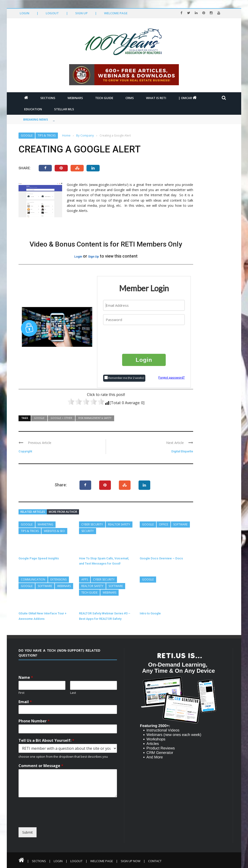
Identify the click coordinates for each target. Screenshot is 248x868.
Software (180, 524)
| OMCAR (188, 98)
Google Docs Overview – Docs (161, 558)
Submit (28, 832)
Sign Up (81, 13)
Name (26, 678)
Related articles (33, 512)
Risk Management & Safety (95, 418)
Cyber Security (92, 524)
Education (33, 109)
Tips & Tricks (47, 135)
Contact (155, 861)
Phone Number (34, 721)
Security (88, 531)
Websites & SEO (54, 531)
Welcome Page (116, 13)
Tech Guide (104, 98)
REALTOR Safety (119, 524)
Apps (85, 579)
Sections (48, 98)
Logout (52, 13)
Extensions (58, 579)
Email (25, 702)
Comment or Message (41, 766)
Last (73, 693)
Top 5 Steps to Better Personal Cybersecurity (88, 119)
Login (24, 13)
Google (27, 135)
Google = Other (61, 418)
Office (163, 524)
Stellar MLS (64, 109)
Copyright (25, 451)
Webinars (75, 98)
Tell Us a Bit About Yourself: (46, 741)
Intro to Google (150, 613)
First (21, 693)
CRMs (130, 98)
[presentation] (144, 339)
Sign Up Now (131, 861)
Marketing (45, 524)
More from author (63, 512)
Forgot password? (172, 377)
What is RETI (156, 98)
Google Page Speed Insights (39, 558)
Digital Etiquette (182, 451)
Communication (33, 579)
